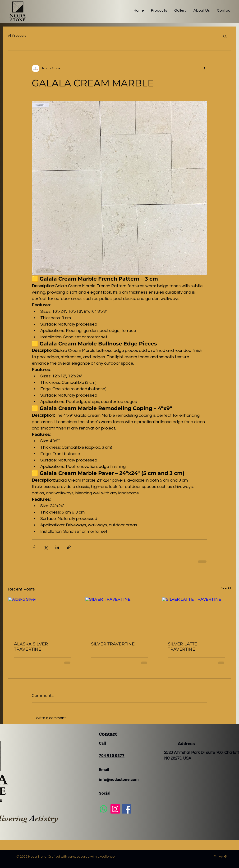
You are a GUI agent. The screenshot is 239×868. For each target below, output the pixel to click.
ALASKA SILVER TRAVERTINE (31, 647)
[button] (225, 36)
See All (226, 588)
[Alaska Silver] (43, 617)
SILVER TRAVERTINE (113, 644)
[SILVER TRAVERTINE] (120, 617)
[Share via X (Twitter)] (46, 547)
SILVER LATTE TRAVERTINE (183, 647)
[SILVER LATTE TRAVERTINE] (196, 617)
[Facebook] (127, 809)
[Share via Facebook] (34, 547)
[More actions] (204, 68)
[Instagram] (115, 809)
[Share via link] (69, 547)
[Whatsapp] (103, 809)
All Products (17, 36)
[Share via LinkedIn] (57, 547)
